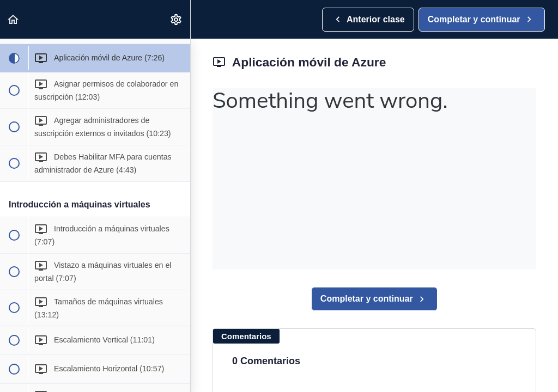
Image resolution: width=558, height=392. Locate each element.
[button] (14, 19)
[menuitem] (177, 19)
